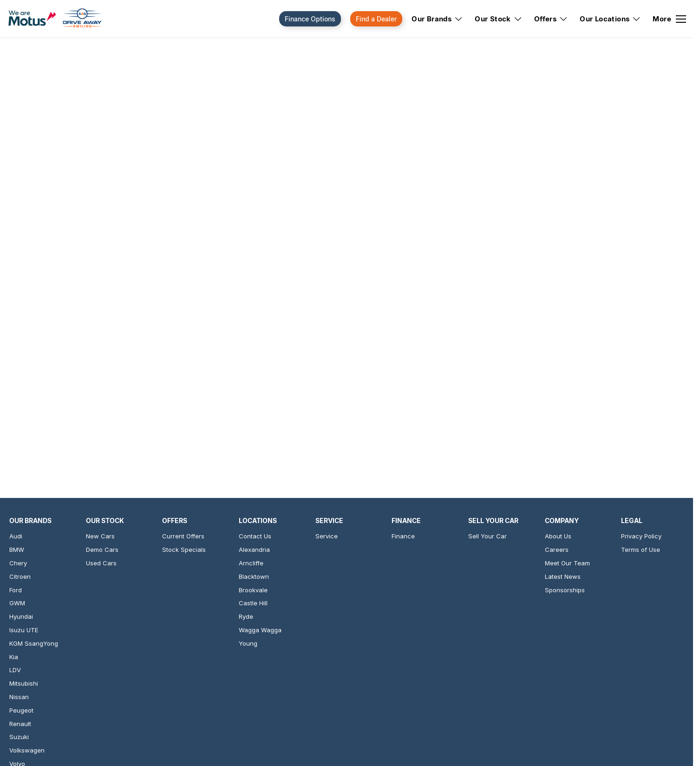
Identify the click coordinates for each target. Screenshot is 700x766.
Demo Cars (102, 550)
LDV (15, 670)
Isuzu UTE (24, 630)
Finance (403, 536)
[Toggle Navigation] (669, 19)
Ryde (246, 616)
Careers (557, 550)
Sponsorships (565, 590)
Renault (20, 724)
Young (248, 643)
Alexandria (254, 550)
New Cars (100, 536)
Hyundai (21, 616)
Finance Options (310, 19)
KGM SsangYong (34, 643)
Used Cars (101, 563)
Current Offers (183, 536)
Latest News (563, 576)
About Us (558, 536)
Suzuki (19, 737)
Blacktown (254, 576)
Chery (18, 563)
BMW (17, 550)
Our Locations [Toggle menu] (610, 19)
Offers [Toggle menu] (551, 19)
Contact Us (255, 536)
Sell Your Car (487, 536)
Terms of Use (641, 550)
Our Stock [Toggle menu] (499, 19)
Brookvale (253, 590)
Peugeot (21, 710)
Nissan (19, 697)
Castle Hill (253, 603)
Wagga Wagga (260, 630)
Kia (14, 657)
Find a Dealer (376, 19)
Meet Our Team (567, 563)
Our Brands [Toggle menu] (437, 19)
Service (327, 536)
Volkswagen (27, 750)
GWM (17, 603)
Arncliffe (251, 563)
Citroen (20, 576)
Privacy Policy (641, 536)
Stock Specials (184, 550)
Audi (16, 536)
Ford (16, 590)
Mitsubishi (24, 683)
